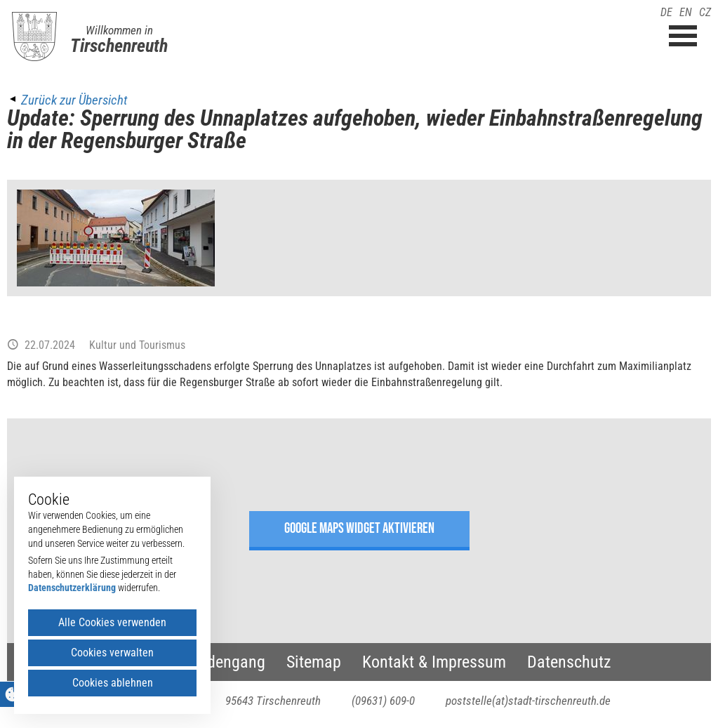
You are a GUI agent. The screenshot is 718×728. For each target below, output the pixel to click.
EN (686, 12)
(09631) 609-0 (383, 701)
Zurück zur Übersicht (74, 100)
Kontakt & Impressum (434, 662)
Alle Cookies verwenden (112, 622)
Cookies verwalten (112, 653)
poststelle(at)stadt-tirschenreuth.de (528, 701)
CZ (705, 12)
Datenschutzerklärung (72, 588)
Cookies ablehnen (113, 683)
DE (666, 12)
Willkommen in (119, 30)
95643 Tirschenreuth (273, 701)
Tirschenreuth (119, 46)
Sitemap (314, 662)
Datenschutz (569, 662)
